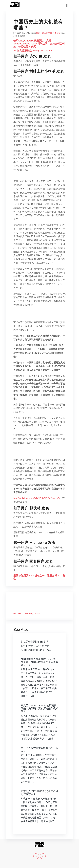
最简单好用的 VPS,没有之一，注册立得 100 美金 (39, 577)
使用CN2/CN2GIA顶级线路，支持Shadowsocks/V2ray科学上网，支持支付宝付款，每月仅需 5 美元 (39, 44)
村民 (50, 33)
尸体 (54, 33)
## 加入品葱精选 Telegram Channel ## (35, 50)
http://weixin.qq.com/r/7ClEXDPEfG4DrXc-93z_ (37, 498)
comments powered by (27, 613)
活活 (59, 33)
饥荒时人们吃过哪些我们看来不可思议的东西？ (39, 793)
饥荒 (38, 33)
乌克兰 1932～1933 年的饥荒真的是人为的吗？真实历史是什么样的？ (39, 708)
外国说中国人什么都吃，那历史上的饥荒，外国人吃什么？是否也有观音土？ (39, 662)
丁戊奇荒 (44, 33)
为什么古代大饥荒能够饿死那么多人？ (39, 749)
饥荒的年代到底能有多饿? (35, 642)
